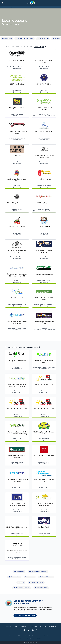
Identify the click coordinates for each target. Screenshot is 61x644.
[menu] (2, 3)
